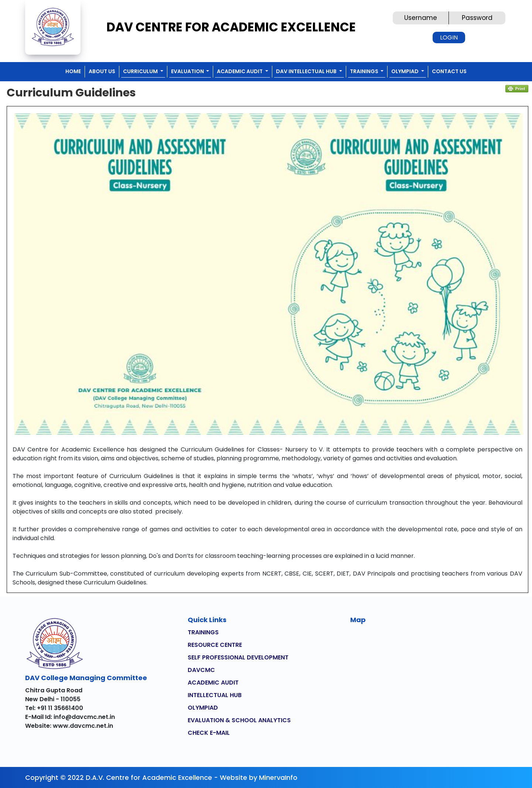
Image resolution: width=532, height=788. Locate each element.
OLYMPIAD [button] (405, 71)
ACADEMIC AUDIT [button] (240, 71)
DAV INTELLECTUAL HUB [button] (307, 71)
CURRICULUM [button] (141, 71)
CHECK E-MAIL (209, 733)
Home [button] (73, 71)
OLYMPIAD (203, 708)
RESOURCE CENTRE (215, 645)
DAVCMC (201, 670)
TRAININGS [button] (365, 71)
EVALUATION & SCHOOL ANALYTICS (239, 720)
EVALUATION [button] (188, 71)
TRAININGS (203, 632)
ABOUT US (102, 71)
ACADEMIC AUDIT (213, 683)
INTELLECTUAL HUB (215, 695)
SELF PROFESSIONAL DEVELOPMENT (238, 657)
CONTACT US (449, 71)
